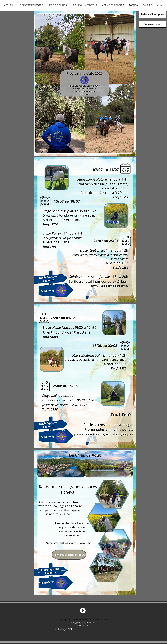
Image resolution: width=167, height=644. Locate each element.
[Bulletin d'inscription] (153, 14)
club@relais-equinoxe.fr (83, 623)
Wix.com (104, 620)
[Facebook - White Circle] (83, 611)
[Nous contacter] (153, 24)
